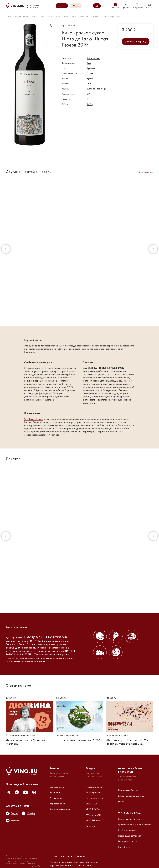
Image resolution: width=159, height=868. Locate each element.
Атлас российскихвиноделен (130, 770)
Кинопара (91, 826)
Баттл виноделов (95, 798)
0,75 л (90, 104)
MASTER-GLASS (94, 815)
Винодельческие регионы (131, 796)
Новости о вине (94, 787)
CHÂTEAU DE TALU (34, 419)
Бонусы (115, 6)
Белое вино (55, 792)
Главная (9, 16)
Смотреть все (146, 172)
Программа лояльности (130, 836)
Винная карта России (129, 819)
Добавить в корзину (136, 42)
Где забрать (124, 847)
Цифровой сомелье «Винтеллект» (135, 825)
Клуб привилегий (127, 830)
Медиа (76, 6)
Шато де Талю (54, 16)
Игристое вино (57, 804)
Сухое (65, 16)
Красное (74, 16)
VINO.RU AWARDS (95, 820)
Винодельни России (128, 790)
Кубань (90, 78)
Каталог (62, 6)
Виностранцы (93, 792)
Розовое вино (56, 798)
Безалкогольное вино (60, 809)
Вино (43, 16)
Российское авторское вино (27, 16)
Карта (121, 801)
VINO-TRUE (92, 804)
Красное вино (57, 787)
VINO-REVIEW (93, 809)
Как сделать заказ (128, 841)
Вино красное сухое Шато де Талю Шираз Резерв (101, 16)
